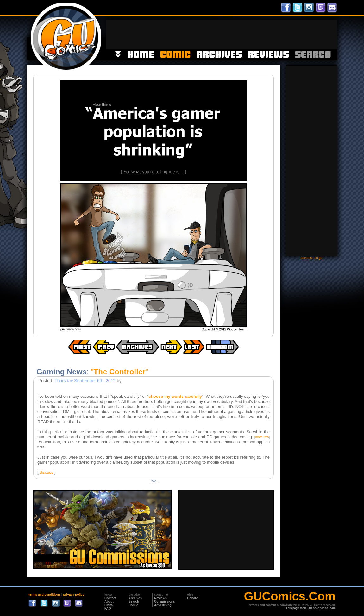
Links (109, 605)
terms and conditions (44, 595)
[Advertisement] (222, 35)
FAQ (108, 609)
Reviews (160, 598)
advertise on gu (311, 258)
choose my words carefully (175, 396)
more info (262, 437)
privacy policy (74, 595)
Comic (133, 605)
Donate (192, 598)
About (109, 602)
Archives (135, 598)
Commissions (165, 602)
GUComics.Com (290, 596)
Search (134, 602)
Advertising (163, 605)
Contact (110, 598)
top (154, 481)
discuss (46, 472)
